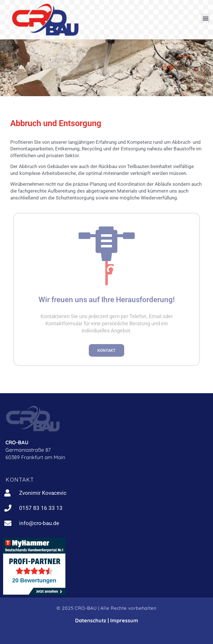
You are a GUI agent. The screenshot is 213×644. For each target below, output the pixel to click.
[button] (205, 18)
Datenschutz (91, 620)
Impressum (124, 620)
